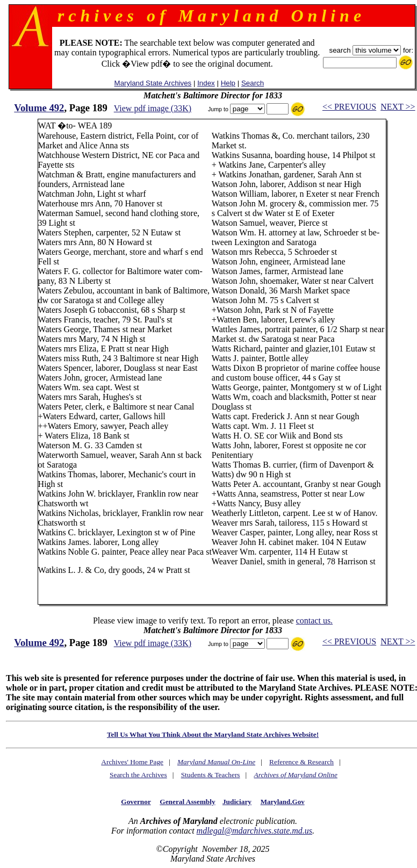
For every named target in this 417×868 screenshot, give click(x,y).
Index (206, 83)
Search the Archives (138, 775)
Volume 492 (39, 108)
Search (253, 83)
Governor (136, 802)
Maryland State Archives (153, 83)
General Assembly (187, 802)
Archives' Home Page (132, 762)
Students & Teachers (211, 775)
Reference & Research (301, 762)
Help (228, 83)
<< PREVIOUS (349, 107)
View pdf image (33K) (153, 108)
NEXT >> (398, 107)
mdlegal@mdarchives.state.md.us (254, 831)
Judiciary (237, 802)
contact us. (314, 620)
